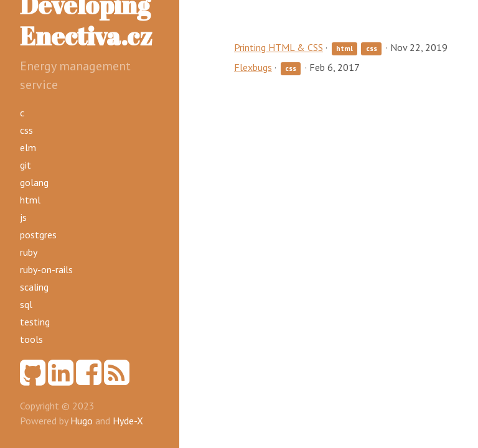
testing (35, 322)
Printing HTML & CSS (279, 47)
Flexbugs (253, 67)
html (30, 200)
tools (31, 339)
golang (34, 182)
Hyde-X (128, 421)
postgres (38, 235)
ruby (29, 252)
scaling (34, 287)
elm (28, 147)
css (26, 130)
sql (26, 304)
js (23, 217)
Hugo (82, 421)
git (26, 165)
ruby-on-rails (46, 269)
